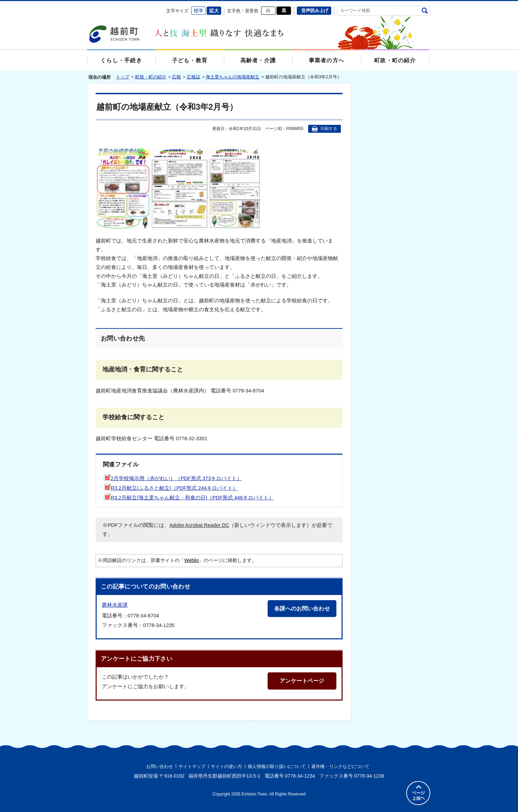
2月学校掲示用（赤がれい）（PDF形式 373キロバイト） (173, 478)
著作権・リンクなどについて (340, 766)
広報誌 (193, 77)
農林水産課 (115, 605)
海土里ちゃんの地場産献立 (233, 77)
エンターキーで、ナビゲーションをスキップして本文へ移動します (87, 5)
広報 (176, 77)
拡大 (214, 11)
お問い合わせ (160, 766)
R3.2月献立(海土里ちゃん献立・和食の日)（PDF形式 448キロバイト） (189, 498)
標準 (198, 11)
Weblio (192, 560)
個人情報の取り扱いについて (277, 766)
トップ (123, 77)
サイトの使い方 (226, 766)
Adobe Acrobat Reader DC (199, 525)
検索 (425, 10)
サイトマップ (192, 766)
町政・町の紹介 (151, 77)
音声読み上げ (315, 10)
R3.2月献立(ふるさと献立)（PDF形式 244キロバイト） (171, 488)
